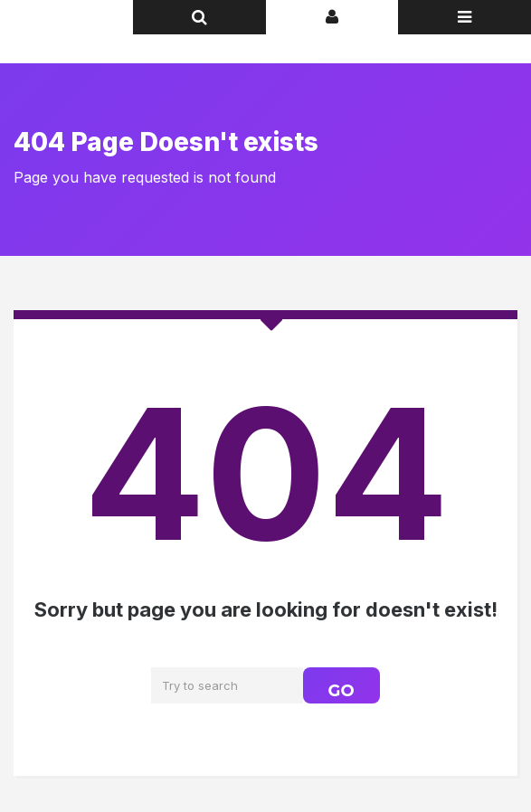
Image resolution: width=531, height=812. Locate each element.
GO (341, 691)
